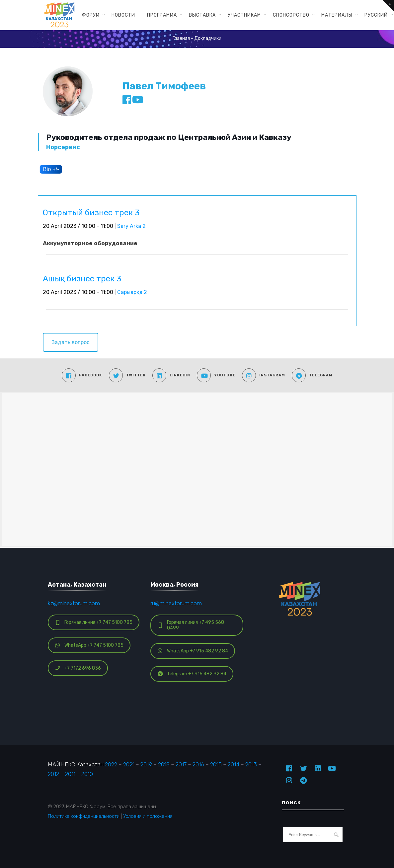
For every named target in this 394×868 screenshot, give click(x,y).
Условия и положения (148, 816)
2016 (198, 764)
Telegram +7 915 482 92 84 (192, 674)
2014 (234, 764)
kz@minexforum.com (74, 603)
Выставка (202, 15)
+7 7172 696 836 (78, 668)
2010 (87, 774)
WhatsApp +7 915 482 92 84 (193, 651)
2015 (216, 764)
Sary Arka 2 (131, 226)
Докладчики (208, 38)
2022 (111, 764)
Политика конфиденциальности (84, 816)
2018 (164, 764)
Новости (123, 15)
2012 (53, 774)
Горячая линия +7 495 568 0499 (191, 625)
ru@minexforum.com (176, 603)
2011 (70, 774)
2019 (146, 764)
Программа (162, 15)
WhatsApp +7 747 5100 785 (89, 645)
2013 (251, 764)
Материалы (337, 15)
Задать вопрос (71, 342)
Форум (91, 15)
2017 (181, 764)
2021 (129, 764)
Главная (181, 38)
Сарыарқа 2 (132, 292)
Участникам (244, 15)
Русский (376, 15)
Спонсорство (291, 15)
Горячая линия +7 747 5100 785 (94, 622)
